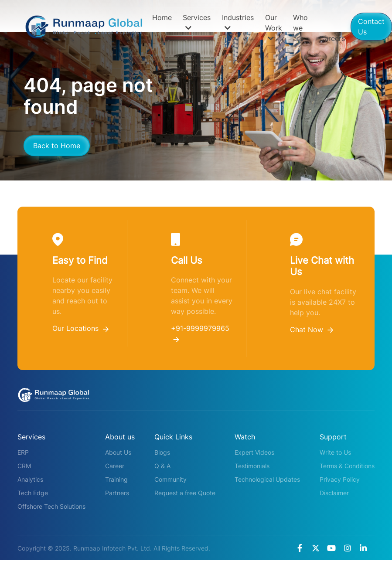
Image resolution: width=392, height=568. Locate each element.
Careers (332, 38)
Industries (238, 22)
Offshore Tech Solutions (51, 506)
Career (115, 466)
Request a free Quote (185, 493)
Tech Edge (33, 493)
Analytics (30, 479)
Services (197, 22)
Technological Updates (267, 479)
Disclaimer (334, 493)
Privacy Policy (340, 479)
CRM (24, 466)
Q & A (162, 466)
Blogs (162, 452)
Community (170, 479)
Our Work (274, 27)
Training (116, 479)
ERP (23, 452)
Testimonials (252, 466)
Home (162, 17)
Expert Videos (254, 452)
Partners (117, 493)
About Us (118, 452)
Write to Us (335, 452)
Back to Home (57, 146)
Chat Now (312, 330)
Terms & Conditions (347, 466)
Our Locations (80, 328)
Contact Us (371, 27)
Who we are (300, 28)
